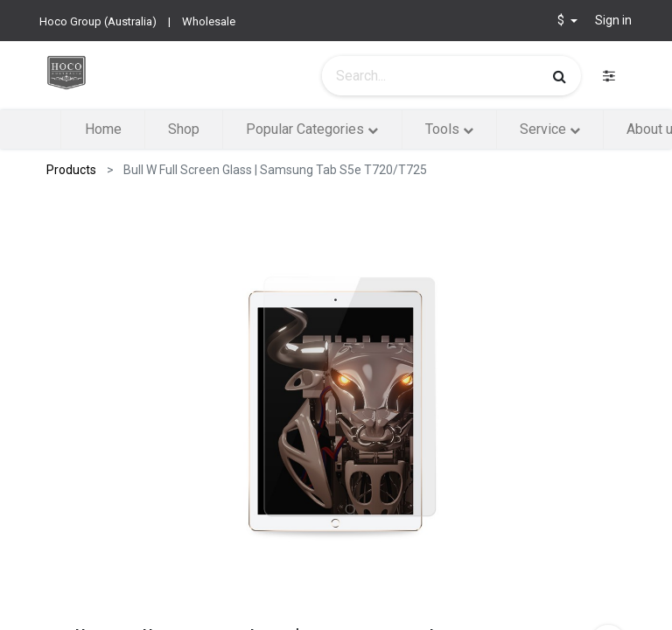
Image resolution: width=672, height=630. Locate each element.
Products (71, 170)
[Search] (560, 76)
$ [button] (562, 20)
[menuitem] (102, 129)
